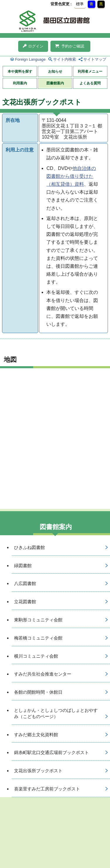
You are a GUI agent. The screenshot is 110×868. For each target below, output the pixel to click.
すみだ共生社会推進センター (43, 674)
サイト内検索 (65, 59)
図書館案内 (55, 83)
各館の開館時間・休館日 (38, 692)
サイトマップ (95, 59)
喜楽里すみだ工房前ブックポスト (47, 789)
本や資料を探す (20, 71)
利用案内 (20, 83)
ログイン (33, 46)
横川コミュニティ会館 (36, 656)
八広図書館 (25, 583)
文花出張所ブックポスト (38, 771)
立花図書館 (25, 602)
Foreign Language (30, 59)
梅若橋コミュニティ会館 (38, 638)
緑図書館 (23, 566)
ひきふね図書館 (29, 547)
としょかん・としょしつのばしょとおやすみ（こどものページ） (56, 713)
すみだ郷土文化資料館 (36, 735)
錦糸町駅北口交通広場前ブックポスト (51, 752)
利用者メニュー (90, 71)
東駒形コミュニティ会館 (38, 620)
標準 (80, 4)
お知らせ (55, 71)
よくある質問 (90, 83)
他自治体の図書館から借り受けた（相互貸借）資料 (71, 176)
